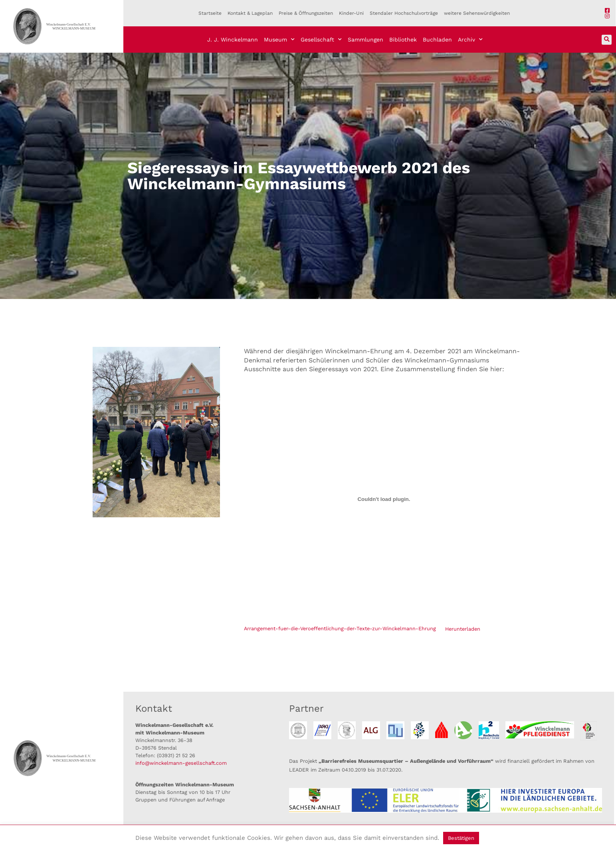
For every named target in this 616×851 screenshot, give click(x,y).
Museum (279, 40)
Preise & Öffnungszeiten (306, 13)
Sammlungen (365, 40)
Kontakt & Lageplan (250, 13)
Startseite (210, 13)
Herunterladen (463, 629)
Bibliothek (403, 40)
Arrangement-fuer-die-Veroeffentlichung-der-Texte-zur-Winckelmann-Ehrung (340, 629)
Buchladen (437, 40)
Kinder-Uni (351, 13)
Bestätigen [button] (461, 838)
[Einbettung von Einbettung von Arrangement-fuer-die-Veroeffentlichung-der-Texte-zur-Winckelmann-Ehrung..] (384, 499)
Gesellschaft (321, 40)
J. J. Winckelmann (233, 40)
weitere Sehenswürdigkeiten (477, 13)
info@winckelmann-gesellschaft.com (181, 763)
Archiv (470, 40)
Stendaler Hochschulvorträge (404, 13)
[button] (607, 40)
